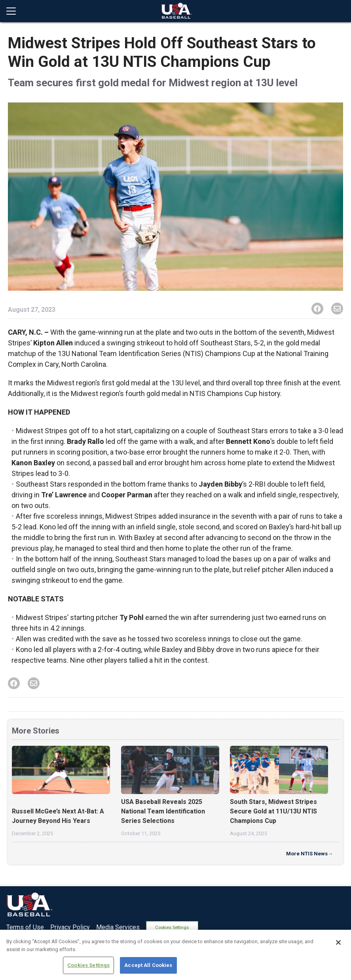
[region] (175, 955)
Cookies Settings (176, 926)
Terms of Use (25, 926)
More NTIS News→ (309, 854)
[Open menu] (14, 11)
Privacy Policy (70, 926)
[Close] (338, 942)
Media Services (118, 926)
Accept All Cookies (148, 965)
